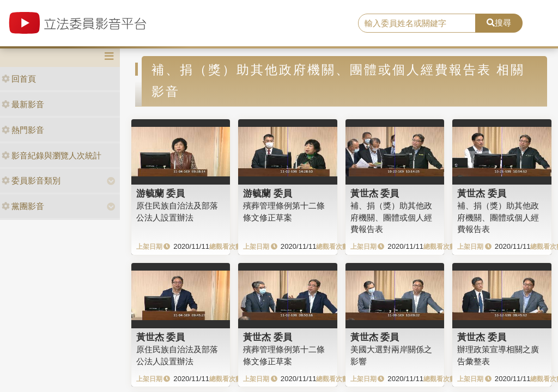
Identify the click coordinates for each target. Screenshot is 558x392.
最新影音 (23, 104)
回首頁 (19, 79)
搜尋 (499, 23)
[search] (417, 23)
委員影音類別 (31, 180)
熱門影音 (23, 130)
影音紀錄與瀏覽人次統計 (51, 155)
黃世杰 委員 (375, 193)
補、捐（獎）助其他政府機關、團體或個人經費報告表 (391, 217)
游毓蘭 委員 (161, 193)
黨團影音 (23, 206)
